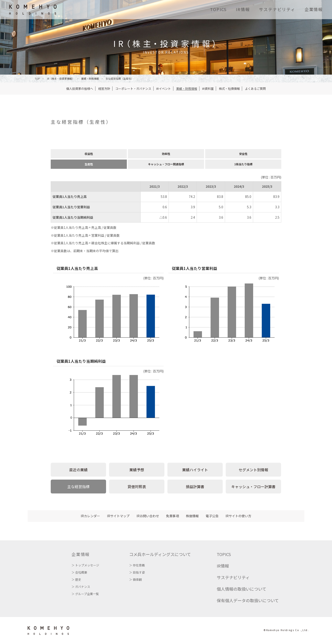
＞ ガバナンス (81, 587)
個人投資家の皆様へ (80, 89)
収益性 (89, 154)
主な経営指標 (78, 487)
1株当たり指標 (243, 164)
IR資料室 (208, 89)
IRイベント (164, 89)
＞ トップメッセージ (85, 565)
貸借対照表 (137, 487)
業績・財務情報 (187, 89)
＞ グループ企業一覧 (85, 594)
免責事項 (172, 516)
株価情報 (192, 516)
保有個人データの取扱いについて (248, 600)
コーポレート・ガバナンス (133, 89)
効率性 (166, 154)
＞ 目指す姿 (137, 572)
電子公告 (212, 516)
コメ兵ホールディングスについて (160, 554)
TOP (37, 79)
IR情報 (243, 9)
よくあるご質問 (255, 89)
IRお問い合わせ (148, 516)
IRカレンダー (90, 516)
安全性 (243, 154)
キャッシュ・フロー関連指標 (166, 164)
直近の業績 (78, 470)
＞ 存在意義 (137, 565)
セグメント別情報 (253, 470)
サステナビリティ (277, 9)
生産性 (89, 164)
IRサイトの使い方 (238, 516)
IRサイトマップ (118, 516)
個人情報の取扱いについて (242, 589)
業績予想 (137, 470)
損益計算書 (195, 487)
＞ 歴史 (76, 579)
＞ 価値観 (135, 579)
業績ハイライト (195, 470)
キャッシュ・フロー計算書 (253, 487)
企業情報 (314, 9)
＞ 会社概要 (79, 572)
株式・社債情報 (229, 89)
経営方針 (104, 89)
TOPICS (218, 9)
